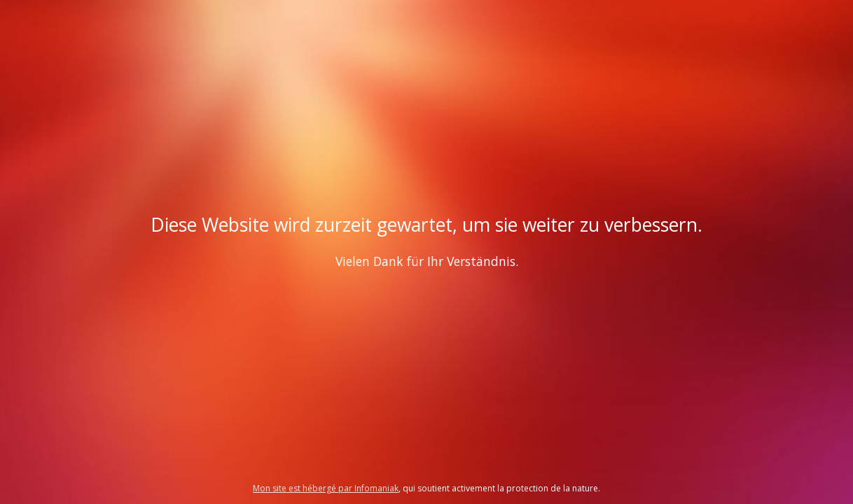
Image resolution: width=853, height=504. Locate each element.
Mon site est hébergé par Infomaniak (326, 488)
